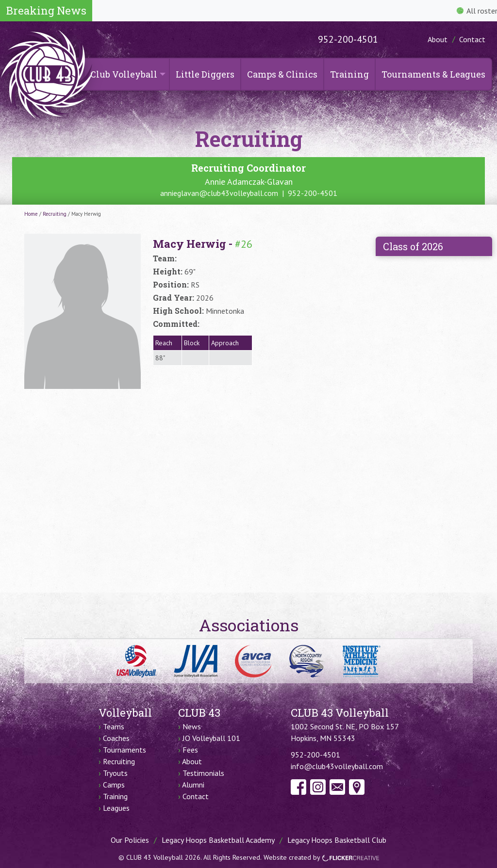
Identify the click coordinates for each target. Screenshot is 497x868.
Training (349, 74)
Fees (190, 750)
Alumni (193, 785)
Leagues (116, 808)
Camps (114, 785)
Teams (114, 726)
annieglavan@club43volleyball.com (219, 193)
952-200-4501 (348, 39)
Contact (472, 39)
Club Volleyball (124, 74)
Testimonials (203, 773)
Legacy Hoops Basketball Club (337, 840)
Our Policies (130, 840)
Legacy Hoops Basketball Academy (218, 840)
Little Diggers (205, 74)
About (438, 39)
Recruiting (55, 214)
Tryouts (115, 773)
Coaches (116, 738)
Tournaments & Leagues (433, 74)
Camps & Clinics (282, 74)
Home (31, 214)
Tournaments (124, 750)
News (192, 726)
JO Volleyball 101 (211, 738)
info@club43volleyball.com (337, 766)
